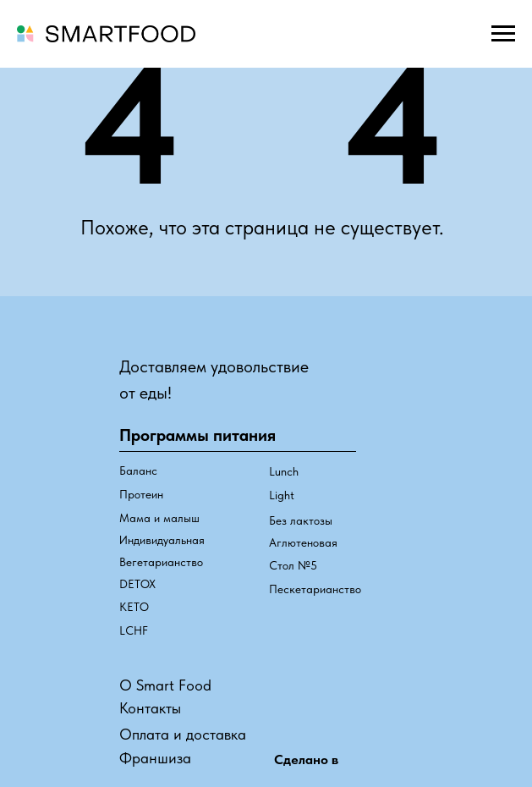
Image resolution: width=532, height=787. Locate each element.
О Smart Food (165, 685)
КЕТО (134, 607)
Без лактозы (301, 520)
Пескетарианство (315, 589)
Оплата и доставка (183, 734)
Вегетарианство (161, 562)
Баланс (138, 471)
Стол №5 (293, 565)
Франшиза (155, 758)
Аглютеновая (303, 542)
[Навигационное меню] (503, 34)
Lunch (284, 471)
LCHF (134, 630)
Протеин (141, 494)
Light (282, 495)
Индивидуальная (162, 540)
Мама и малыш (159, 518)
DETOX (137, 584)
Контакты (150, 708)
